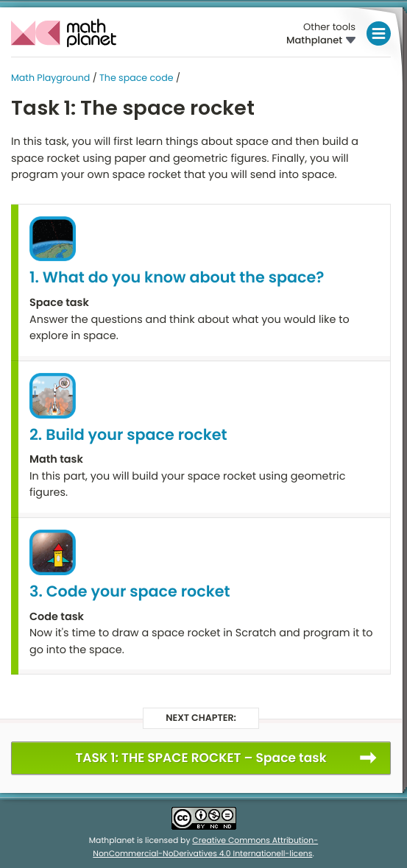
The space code (137, 78)
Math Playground (50, 78)
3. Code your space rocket (130, 592)
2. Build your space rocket (128, 435)
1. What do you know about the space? (177, 278)
